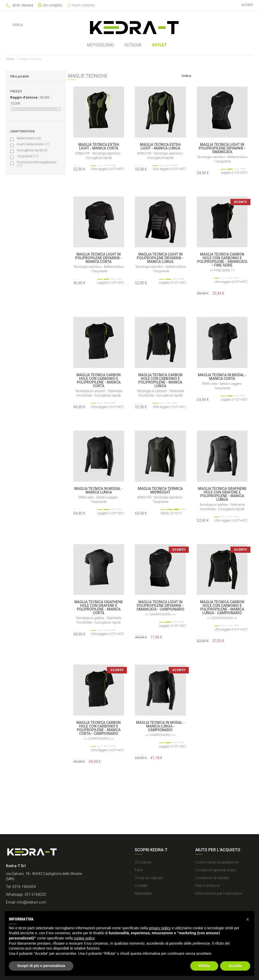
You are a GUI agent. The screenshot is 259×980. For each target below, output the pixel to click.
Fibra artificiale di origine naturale (33, 296)
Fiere (139, 870)
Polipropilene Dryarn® (34, 265)
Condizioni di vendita (212, 878)
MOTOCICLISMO (101, 45)
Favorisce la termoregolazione (37, 164)
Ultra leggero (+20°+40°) (36, 194)
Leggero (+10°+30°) (32, 200)
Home (10, 59)
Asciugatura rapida (32, 150)
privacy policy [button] (160, 928)
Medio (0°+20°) (30, 206)
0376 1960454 (23, 5)
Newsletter (143, 893)
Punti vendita (81, 5)
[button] (248, 919)
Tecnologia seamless (33, 327)
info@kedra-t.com (31, 902)
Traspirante (28, 156)
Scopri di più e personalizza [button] (41, 966)
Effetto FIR (26, 283)
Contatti (141, 886)
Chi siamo (143, 862)
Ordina (186, 76)
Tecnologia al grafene (33, 277)
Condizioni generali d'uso (216, 870)
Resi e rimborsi (208, 886)
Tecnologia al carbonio (34, 271)
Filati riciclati (28, 289)
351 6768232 (50, 5)
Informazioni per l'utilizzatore (219, 893)
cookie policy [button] (84, 938)
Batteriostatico (29, 138)
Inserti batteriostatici (33, 144)
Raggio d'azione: (24, 97)
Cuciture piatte (30, 333)
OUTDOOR (133, 45)
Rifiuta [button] (204, 966)
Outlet (159, 45)
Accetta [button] (235, 966)
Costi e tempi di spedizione (217, 862)
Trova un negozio (149, 878)
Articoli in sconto (31, 236)
